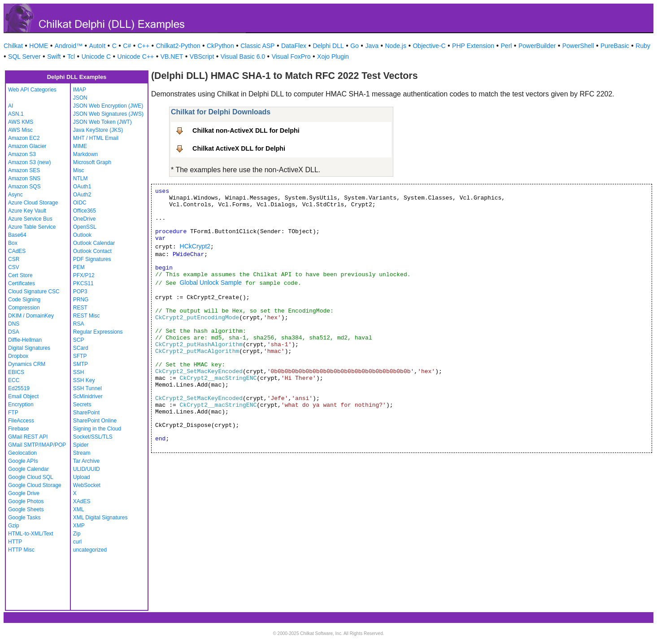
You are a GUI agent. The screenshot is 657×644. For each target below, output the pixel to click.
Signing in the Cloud (97, 429)
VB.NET (172, 57)
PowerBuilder (537, 46)
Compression (24, 308)
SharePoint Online (95, 421)
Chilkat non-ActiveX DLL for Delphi (246, 131)
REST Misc (87, 316)
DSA (14, 332)
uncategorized (90, 550)
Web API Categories (32, 90)
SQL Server (24, 57)
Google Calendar (28, 469)
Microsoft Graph (92, 162)
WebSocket (87, 485)
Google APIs (23, 461)
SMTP (80, 364)
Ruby (643, 46)
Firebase (19, 429)
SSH (79, 372)
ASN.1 (16, 114)
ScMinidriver (88, 396)
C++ (144, 46)
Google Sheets (26, 509)
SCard (81, 348)
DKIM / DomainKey (31, 316)
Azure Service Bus (30, 219)
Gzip (14, 526)
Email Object (23, 396)
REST (80, 308)
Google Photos (26, 501)
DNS (14, 324)
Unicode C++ (136, 57)
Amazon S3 (22, 154)
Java (372, 46)
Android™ (69, 46)
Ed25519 (19, 388)
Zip (77, 534)
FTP (13, 413)
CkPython (220, 46)
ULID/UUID (87, 469)
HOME (39, 46)
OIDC (80, 203)
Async (15, 195)
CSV (14, 267)
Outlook (82, 235)
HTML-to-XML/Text (31, 534)
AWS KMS (21, 122)
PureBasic (615, 46)
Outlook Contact (92, 251)
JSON (80, 98)
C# (127, 46)
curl (77, 542)
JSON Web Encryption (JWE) (108, 106)
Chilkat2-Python (178, 46)
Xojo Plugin (333, 57)
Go (355, 46)
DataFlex (294, 46)
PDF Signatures (92, 259)
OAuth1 (82, 187)
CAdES (17, 251)
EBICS (16, 372)
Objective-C (429, 46)
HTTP (15, 542)
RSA (79, 324)
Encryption (21, 405)
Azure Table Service (32, 227)
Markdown (85, 154)
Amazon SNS (24, 178)
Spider (81, 445)
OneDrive (85, 219)
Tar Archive (86, 461)
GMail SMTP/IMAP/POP (37, 445)
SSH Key (84, 380)
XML (79, 509)
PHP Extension (473, 46)
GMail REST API (28, 437)
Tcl (71, 57)
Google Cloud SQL (31, 477)
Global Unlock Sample (211, 283)
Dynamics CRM (27, 364)
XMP (79, 526)
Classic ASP (257, 46)
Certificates (22, 283)
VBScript (202, 57)
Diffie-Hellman (25, 340)
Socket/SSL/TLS (93, 437)
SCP (79, 340)
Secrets (82, 405)
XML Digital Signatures (100, 518)
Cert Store (20, 275)
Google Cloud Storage (35, 485)
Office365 (85, 211)
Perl (507, 46)
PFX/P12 (84, 275)
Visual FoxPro (291, 57)
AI (11, 106)
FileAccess (21, 421)
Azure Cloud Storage (33, 203)
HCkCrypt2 (195, 246)
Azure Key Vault (27, 211)
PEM (79, 267)
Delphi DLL (328, 46)
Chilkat (13, 46)
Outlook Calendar (94, 243)
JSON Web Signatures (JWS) (108, 114)
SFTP (80, 356)
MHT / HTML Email (96, 138)
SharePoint (86, 413)
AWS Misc (20, 130)
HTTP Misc (21, 550)
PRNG (81, 300)
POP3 (80, 292)
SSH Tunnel (87, 388)
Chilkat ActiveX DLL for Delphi (239, 148)
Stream (82, 453)
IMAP (80, 90)
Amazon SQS (24, 187)
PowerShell (578, 46)
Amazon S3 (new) (29, 162)
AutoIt (98, 46)
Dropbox (18, 356)
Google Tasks (24, 518)
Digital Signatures (29, 348)
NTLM (80, 178)
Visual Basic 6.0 (243, 57)
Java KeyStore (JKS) (98, 130)
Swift (54, 57)
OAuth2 (82, 195)
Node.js (396, 46)
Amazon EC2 (24, 138)
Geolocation (22, 453)
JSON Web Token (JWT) (102, 122)
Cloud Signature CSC (34, 292)
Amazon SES (24, 170)
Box (13, 243)
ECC (14, 380)
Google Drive (24, 493)
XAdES (82, 501)
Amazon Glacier (27, 146)
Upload (82, 477)
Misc (79, 170)
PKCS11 (83, 283)
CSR (14, 259)
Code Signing (24, 300)
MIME (80, 146)
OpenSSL (85, 227)
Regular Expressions (98, 332)
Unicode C (96, 57)
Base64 (17, 235)
